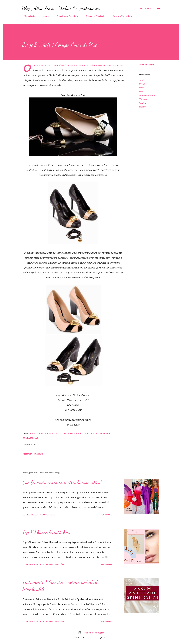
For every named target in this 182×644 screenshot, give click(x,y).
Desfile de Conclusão (94, 16)
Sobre (44, 16)
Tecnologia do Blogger (91, 633)
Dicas (141, 88)
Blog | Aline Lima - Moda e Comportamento (61, 8)
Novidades (143, 99)
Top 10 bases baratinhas (46, 532)
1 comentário (48, 515)
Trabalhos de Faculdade (66, 16)
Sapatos (142, 107)
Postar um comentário (33, 454)
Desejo (142, 84)
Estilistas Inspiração (147, 95)
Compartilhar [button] (147, 65)
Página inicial (28, 16)
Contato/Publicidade (121, 16)
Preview (142, 103)
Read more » (107, 515)
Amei (141, 80)
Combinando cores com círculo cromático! (62, 482)
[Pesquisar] (145, 8)
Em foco (142, 91)
